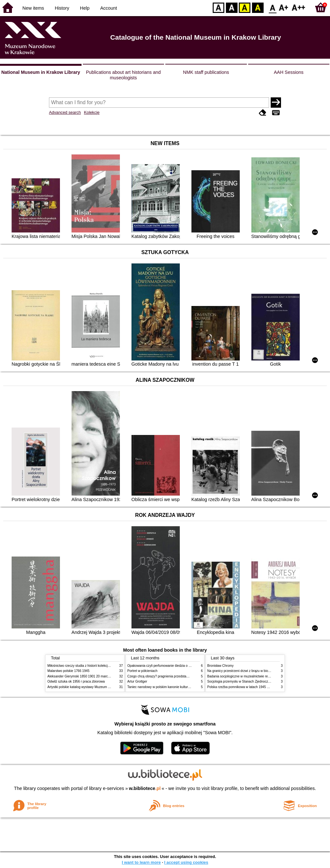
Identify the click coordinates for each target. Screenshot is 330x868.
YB (244, 7)
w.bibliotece (145, 788)
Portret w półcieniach (142, 671)
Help (85, 8)
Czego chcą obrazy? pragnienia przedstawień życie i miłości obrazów (177, 676)
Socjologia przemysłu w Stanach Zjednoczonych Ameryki (248, 681)
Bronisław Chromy (220, 666)
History (62, 8)
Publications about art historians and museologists (123, 75)
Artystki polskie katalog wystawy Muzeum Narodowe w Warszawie (95, 687)
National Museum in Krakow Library (41, 72)
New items (33, 8)
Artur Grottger (137, 681)
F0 (272, 7)
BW (232, 7)
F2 (299, 7)
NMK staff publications (206, 72)
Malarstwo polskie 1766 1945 (68, 671)
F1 (284, 7)
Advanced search (65, 112)
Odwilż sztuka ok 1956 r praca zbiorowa (76, 681)
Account (109, 8)
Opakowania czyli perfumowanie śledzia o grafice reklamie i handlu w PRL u (182, 666)
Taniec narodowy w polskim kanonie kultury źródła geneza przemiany (177, 687)
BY (258, 7)
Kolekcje (92, 112)
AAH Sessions (289, 72)
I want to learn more (141, 862)
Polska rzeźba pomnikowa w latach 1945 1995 (241, 687)
